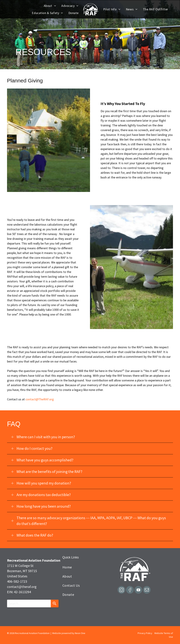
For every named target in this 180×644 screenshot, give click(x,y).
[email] (147, 590)
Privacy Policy (145, 633)
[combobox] (29, 604)
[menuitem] (50, 6)
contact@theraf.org (22, 587)
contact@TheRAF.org (40, 399)
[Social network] (121, 590)
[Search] (55, 604)
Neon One (80, 633)
